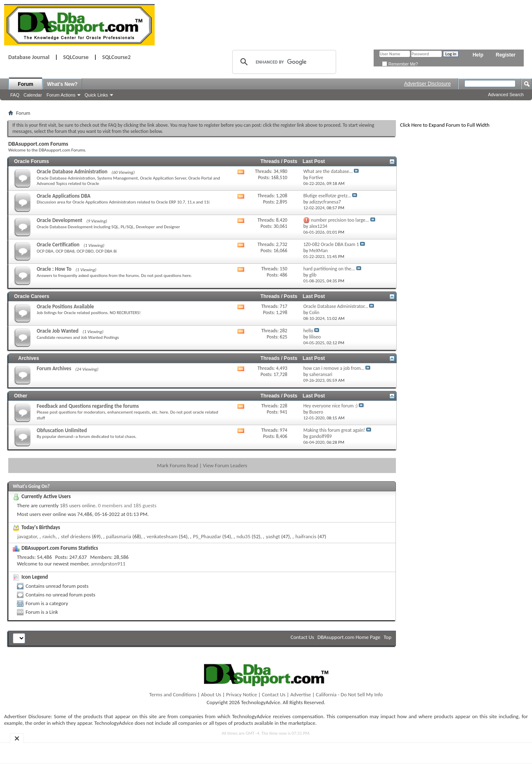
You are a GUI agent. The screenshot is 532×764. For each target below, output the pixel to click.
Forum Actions (61, 95)
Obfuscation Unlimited (62, 430)
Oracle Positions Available (65, 306)
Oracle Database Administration (72, 171)
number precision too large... (340, 220)
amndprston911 (108, 564)
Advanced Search (506, 95)
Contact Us (302, 637)
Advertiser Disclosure (427, 84)
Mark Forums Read (178, 465)
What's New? (62, 84)
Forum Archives (54, 368)
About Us (211, 694)
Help (478, 55)
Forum (25, 84)
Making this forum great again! (334, 430)
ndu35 (244, 536)
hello (308, 331)
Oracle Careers (32, 296)
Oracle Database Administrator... (335, 306)
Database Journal (29, 57)
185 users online (78, 505)
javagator (27, 536)
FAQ (15, 95)
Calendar (33, 95)
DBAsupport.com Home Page (349, 637)
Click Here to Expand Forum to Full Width (445, 125)
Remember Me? (400, 64)
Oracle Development (60, 220)
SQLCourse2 (117, 57)
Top (387, 637)
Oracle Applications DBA (64, 196)
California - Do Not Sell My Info (349, 694)
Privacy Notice (241, 694)
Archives (29, 358)
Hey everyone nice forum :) (330, 406)
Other (21, 396)
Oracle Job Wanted (58, 331)
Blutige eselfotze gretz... (327, 196)
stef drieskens (76, 536)
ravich (49, 536)
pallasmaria (119, 536)
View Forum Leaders (225, 465)
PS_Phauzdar (207, 536)
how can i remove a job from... (334, 368)
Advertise (301, 694)
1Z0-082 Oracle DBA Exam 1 (331, 244)
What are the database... (328, 171)
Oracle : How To (54, 269)
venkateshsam (162, 536)
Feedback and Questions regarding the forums (88, 406)
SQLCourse (76, 57)
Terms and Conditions (173, 694)
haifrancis (306, 536)
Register (506, 55)
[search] (283, 62)
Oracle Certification (58, 245)
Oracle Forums (32, 161)
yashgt (273, 536)
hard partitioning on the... (329, 269)
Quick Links (96, 95)
